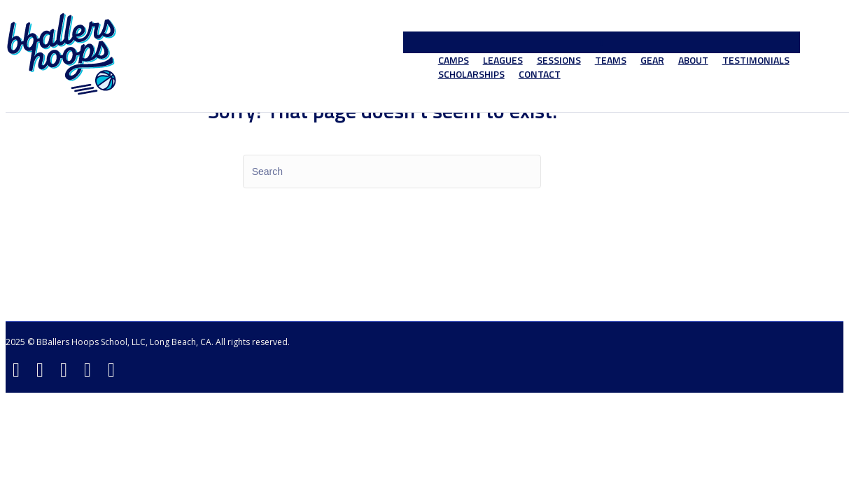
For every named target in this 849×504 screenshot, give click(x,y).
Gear (652, 60)
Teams (611, 60)
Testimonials (756, 60)
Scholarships (471, 74)
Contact (540, 74)
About (693, 60)
